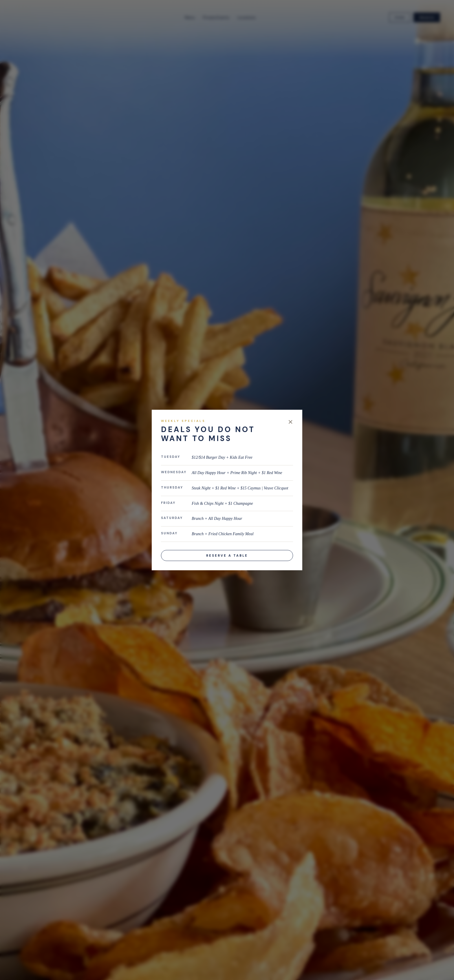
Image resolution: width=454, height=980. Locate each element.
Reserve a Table (227, 555)
